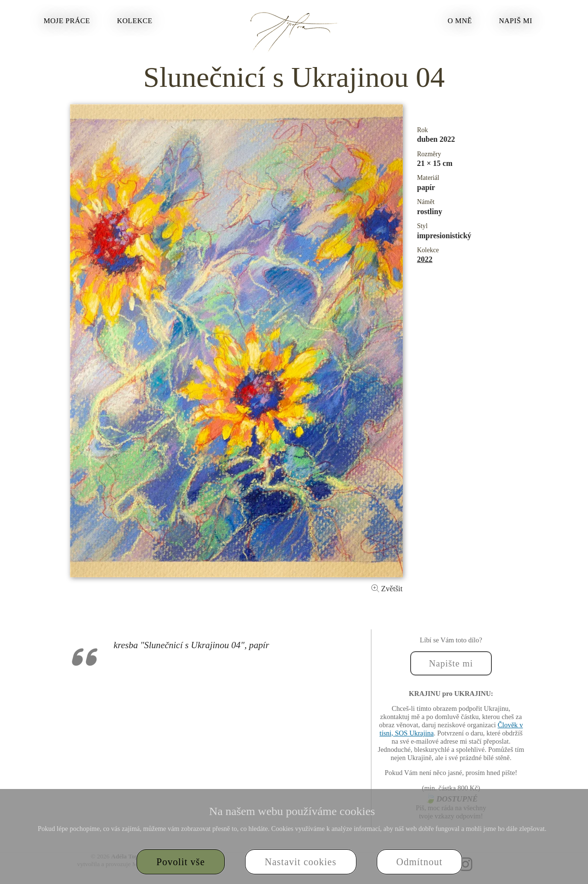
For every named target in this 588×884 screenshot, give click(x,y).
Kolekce (135, 21)
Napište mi (451, 663)
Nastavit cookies (301, 862)
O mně (460, 21)
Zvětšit (387, 589)
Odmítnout (420, 862)
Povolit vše (180, 862)
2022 (425, 259)
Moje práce (67, 21)
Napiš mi (515, 21)
